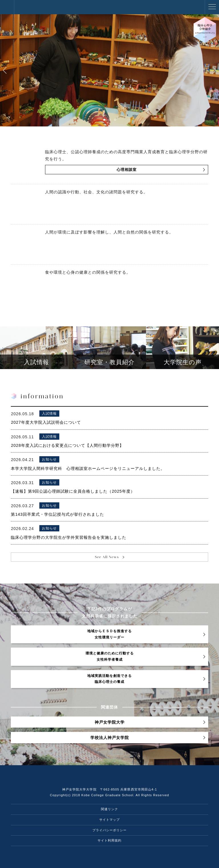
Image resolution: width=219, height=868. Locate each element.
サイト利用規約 (109, 840)
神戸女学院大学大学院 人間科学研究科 (34, 7)
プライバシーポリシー (109, 830)
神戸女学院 (7, 7)
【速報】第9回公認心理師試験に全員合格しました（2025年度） (73, 491)
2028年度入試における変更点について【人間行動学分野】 (67, 445)
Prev (5, 70)
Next (214, 70)
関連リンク (109, 809)
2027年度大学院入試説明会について (46, 422)
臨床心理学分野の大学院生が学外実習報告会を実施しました (69, 537)
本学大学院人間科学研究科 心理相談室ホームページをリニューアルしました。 (88, 468)
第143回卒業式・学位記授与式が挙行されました (57, 514)
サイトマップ (109, 820)
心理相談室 (127, 170)
